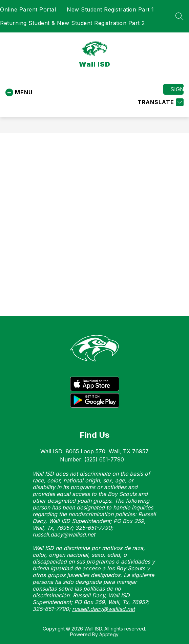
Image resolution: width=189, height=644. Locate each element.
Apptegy (109, 634)
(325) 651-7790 (104, 459)
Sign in (177, 89)
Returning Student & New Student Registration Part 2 (72, 23)
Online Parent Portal (28, 9)
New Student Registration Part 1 (110, 9)
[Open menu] (19, 92)
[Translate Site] (160, 102)
